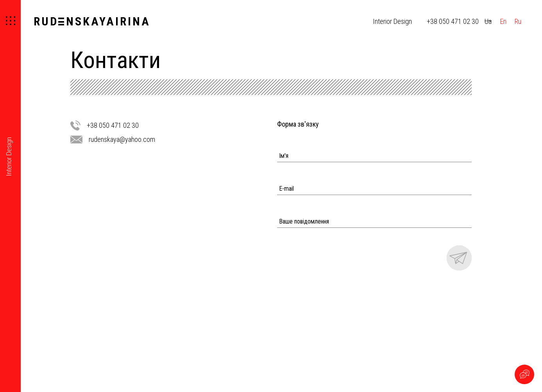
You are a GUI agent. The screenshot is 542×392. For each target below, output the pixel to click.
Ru (518, 21)
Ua (488, 21)
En (503, 21)
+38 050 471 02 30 (453, 21)
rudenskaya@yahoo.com (122, 139)
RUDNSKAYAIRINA (92, 21)
